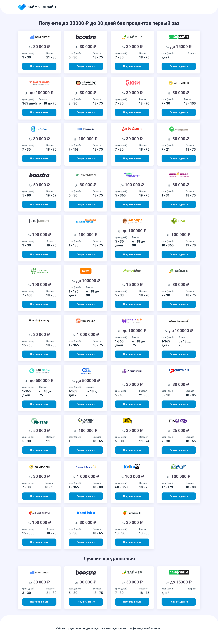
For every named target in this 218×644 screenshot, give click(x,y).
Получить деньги (39, 66)
